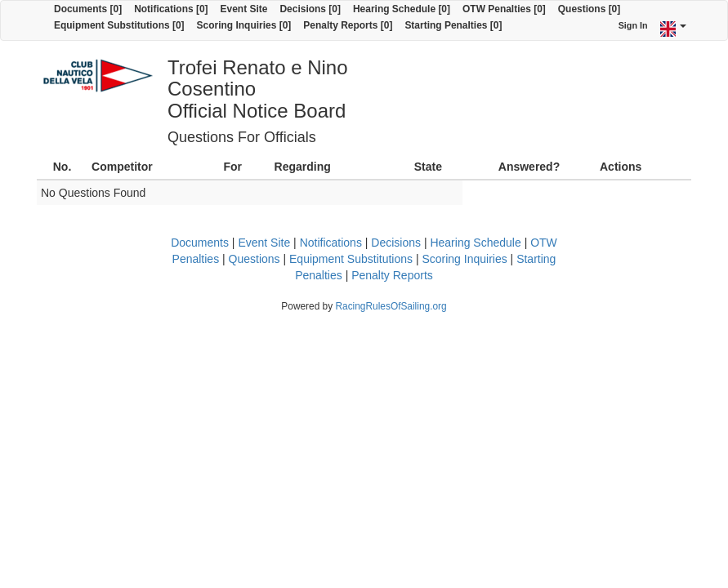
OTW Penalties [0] (504, 9)
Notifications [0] (171, 9)
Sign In (633, 25)
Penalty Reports (392, 275)
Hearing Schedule (475, 243)
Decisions (396, 243)
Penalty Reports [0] (348, 25)
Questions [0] (589, 9)
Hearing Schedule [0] (402, 9)
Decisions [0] (310, 9)
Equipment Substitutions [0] (119, 25)
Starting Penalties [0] (453, 25)
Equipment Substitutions (351, 259)
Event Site (244, 9)
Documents (200, 243)
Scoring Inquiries (464, 259)
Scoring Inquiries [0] (244, 25)
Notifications (331, 243)
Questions (255, 259)
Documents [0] (88, 9)
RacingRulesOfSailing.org (391, 306)
